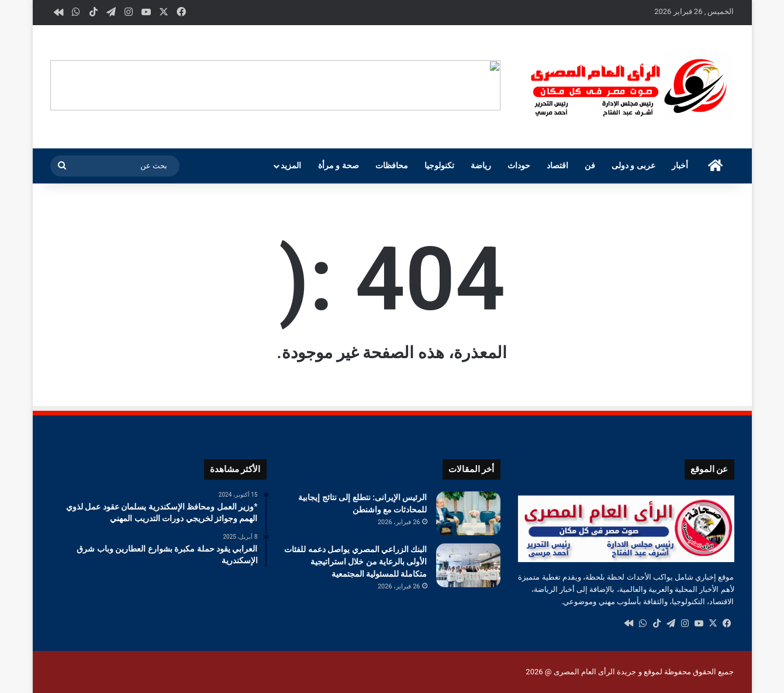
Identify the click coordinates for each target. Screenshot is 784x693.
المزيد (291, 166)
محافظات (392, 166)
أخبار (680, 166)
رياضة (481, 166)
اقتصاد (557, 166)
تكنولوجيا (439, 166)
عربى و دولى (633, 166)
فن (590, 166)
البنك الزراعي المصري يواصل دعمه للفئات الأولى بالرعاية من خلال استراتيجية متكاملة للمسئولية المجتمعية (355, 562)
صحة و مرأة (339, 166)
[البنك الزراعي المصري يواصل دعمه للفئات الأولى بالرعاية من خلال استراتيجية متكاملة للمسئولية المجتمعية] (468, 565)
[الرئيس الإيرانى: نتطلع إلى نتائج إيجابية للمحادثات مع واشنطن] (468, 513)
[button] (491, 85)
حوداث (519, 166)
